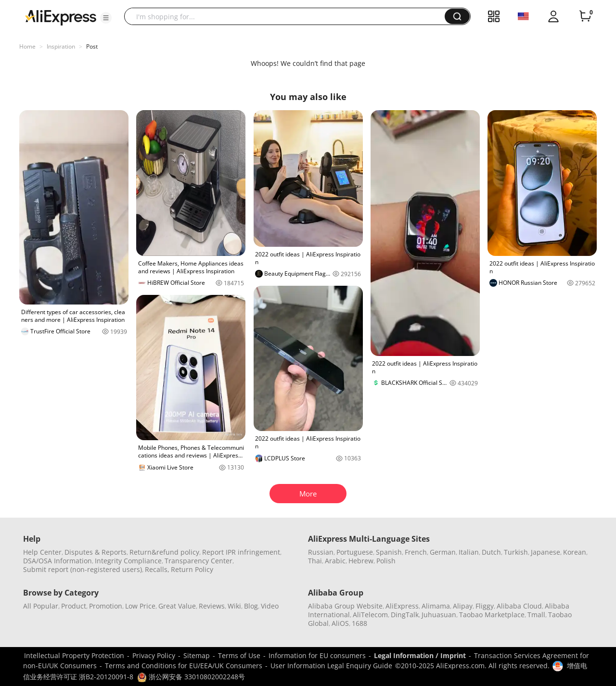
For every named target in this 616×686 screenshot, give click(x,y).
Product (74, 606)
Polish (386, 561)
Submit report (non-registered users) (83, 569)
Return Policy (192, 569)
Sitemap (197, 655)
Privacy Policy (154, 655)
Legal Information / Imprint (420, 655)
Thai (315, 561)
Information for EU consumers (317, 655)
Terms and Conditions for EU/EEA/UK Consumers (184, 666)
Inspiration (61, 46)
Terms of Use (239, 655)
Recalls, (157, 569)
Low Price (140, 606)
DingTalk (405, 615)
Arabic (335, 561)
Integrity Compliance (128, 561)
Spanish (389, 552)
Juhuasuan (439, 615)
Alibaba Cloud (519, 606)
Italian (469, 552)
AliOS (340, 623)
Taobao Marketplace (492, 615)
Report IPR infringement (241, 552)
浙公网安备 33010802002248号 (191, 677)
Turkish (516, 552)
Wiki (234, 606)
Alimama (436, 606)
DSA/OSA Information (58, 561)
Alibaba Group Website (345, 606)
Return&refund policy (164, 552)
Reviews (212, 606)
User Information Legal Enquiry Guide (331, 666)
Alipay (463, 606)
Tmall (536, 615)
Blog (251, 606)
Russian (321, 552)
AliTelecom (370, 615)
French (416, 552)
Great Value (177, 606)
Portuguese (355, 552)
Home (27, 46)
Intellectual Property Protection (74, 655)
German (443, 552)
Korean (575, 552)
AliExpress (402, 606)
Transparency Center (199, 561)
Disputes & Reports (96, 552)
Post (92, 46)
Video (270, 606)
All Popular (41, 606)
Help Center (42, 552)
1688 (359, 623)
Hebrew (361, 561)
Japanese (545, 552)
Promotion (106, 606)
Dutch (491, 552)
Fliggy (485, 606)
